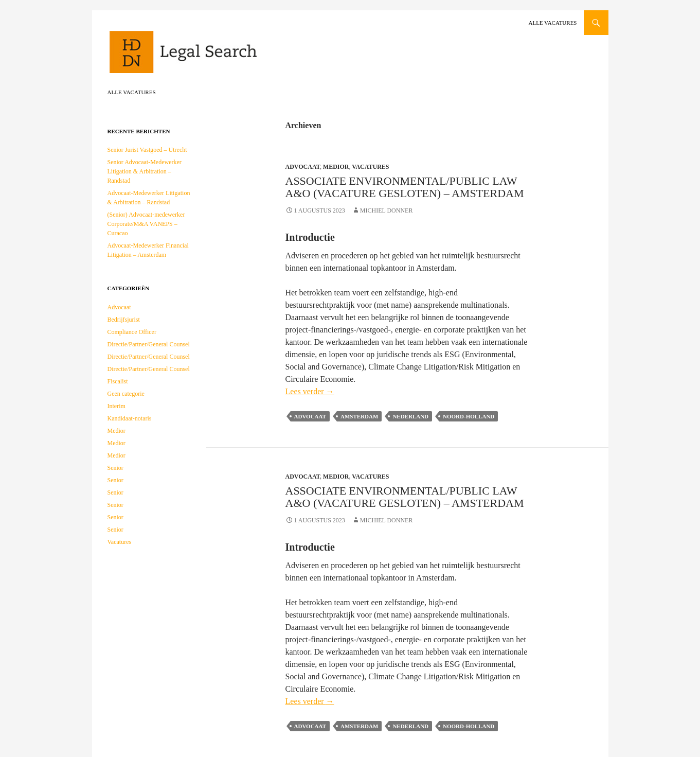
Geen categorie (126, 394)
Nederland (410, 416)
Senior (115, 468)
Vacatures (370, 167)
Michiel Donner (387, 210)
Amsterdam (359, 416)
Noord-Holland (469, 416)
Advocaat (303, 167)
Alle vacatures (552, 23)
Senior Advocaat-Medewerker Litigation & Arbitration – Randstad (145, 171)
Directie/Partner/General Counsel (149, 344)
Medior (336, 167)
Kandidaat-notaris (130, 418)
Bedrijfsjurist (124, 320)
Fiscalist (118, 381)
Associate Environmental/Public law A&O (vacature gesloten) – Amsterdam (405, 187)
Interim (116, 406)
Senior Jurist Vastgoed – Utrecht (147, 150)
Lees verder (310, 391)
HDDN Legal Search (216, 57)
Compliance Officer (132, 332)
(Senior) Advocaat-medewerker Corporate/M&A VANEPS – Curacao (146, 224)
